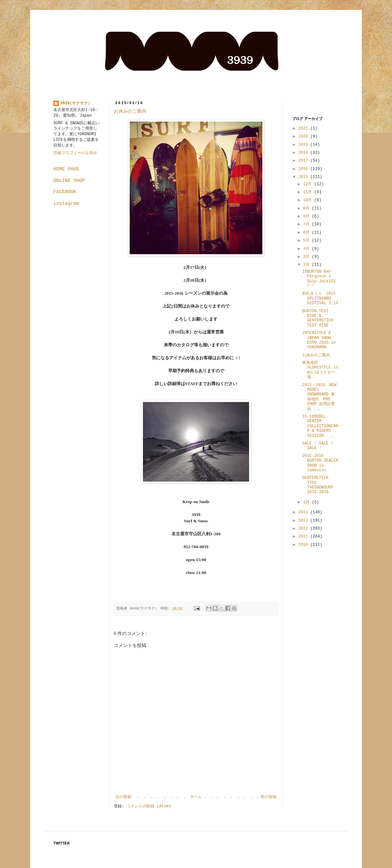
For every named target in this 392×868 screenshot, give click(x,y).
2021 (304, 129)
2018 (304, 153)
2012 (304, 529)
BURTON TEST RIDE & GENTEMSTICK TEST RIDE (318, 318)
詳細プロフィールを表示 (75, 153)
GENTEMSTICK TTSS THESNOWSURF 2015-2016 (318, 485)
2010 (304, 545)
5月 (307, 241)
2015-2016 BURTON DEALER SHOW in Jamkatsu (320, 463)
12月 (309, 184)
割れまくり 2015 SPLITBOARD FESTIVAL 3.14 (321, 298)
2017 (304, 161)
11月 (309, 192)
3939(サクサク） (76, 103)
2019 (304, 145)
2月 (307, 265)
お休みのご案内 (130, 111)
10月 (309, 200)
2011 (304, 537)
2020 (304, 137)
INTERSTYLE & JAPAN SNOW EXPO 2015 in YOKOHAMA (319, 340)
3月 (307, 257)
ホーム (196, 797)
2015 (304, 177)
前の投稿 (269, 797)
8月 (307, 216)
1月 (307, 502)
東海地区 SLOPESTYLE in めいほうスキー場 (320, 370)
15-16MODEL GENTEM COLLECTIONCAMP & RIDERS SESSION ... (320, 426)
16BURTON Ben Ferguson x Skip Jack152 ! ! (319, 279)
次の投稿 (123, 797)
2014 (304, 512)
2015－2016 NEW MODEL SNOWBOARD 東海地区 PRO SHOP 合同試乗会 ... (319, 397)
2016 (304, 169)
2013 (304, 521)
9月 (307, 208)
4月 (307, 249)
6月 (307, 233)
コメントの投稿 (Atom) (149, 806)
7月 (307, 224)
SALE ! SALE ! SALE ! (318, 446)
